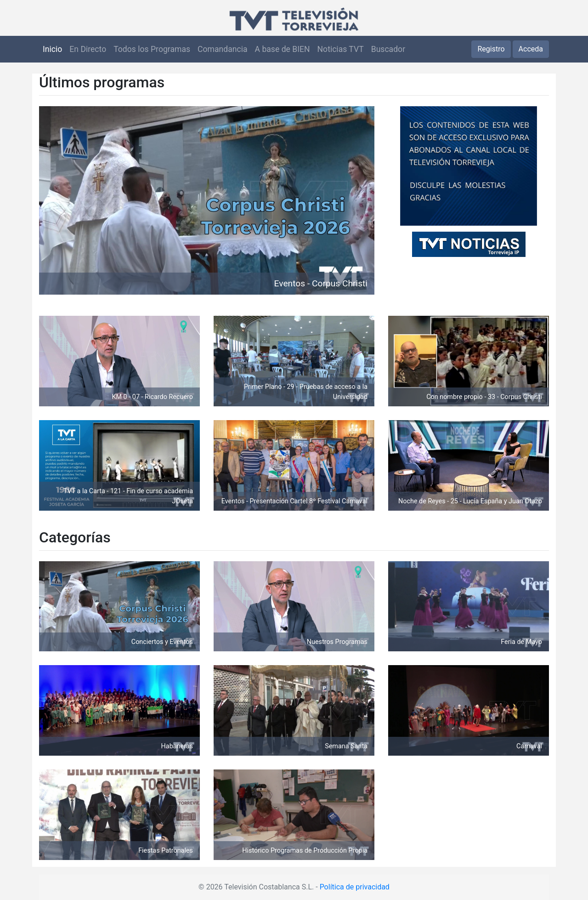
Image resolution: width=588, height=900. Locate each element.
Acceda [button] (531, 49)
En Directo (88, 49)
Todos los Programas (152, 49)
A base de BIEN (283, 49)
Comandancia (222, 49)
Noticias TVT (341, 49)
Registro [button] (491, 49)
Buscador (388, 49)
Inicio (52, 49)
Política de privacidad (355, 887)
